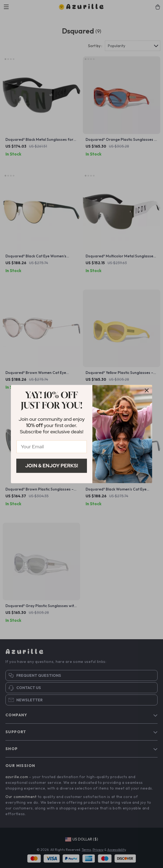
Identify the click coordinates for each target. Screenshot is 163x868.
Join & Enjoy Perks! (52, 466)
